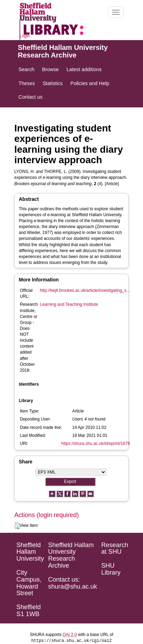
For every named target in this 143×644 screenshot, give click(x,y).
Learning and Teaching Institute (69, 304)
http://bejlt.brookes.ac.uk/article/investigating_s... (85, 290)
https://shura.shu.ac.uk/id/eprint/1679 (96, 444)
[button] (17, 526)
